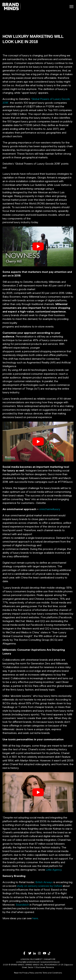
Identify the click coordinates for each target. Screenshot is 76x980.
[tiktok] (50, 953)
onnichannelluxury (50, 509)
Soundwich (22, 905)
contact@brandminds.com (28, 962)
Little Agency (54, 870)
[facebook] (26, 953)
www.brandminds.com (50, 962)
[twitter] (31, 953)
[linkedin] (36, 953)
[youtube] (45, 953)
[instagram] (41, 953)
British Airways (44, 882)
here (35, 918)
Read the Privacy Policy (24, 973)
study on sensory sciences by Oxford (39, 886)
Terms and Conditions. (52, 973)
